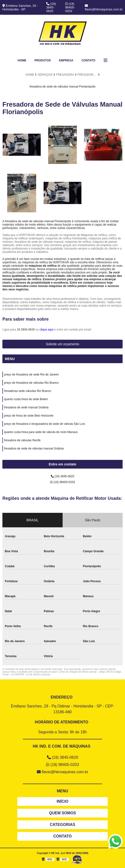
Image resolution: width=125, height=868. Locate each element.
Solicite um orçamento (62, 344)
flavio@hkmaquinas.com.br (104, 8)
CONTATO (62, 836)
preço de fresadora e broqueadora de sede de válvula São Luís (45, 424)
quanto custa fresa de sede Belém (26, 399)
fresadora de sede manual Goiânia (26, 407)
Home (22, 60)
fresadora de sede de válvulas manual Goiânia (34, 449)
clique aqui (46, 330)
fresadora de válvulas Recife (22, 440)
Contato (88, 60)
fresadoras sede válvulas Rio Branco (28, 391)
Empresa (66, 60)
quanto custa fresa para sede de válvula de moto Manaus (41, 432)
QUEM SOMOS (62, 813)
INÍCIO (62, 801)
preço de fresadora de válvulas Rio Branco (31, 383)
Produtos (43, 60)
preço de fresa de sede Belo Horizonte (29, 416)
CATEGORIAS (62, 825)
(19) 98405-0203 (70, 7)
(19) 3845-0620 (51, 7)
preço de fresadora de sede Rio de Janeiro (31, 375)
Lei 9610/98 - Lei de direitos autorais (31, 674)
